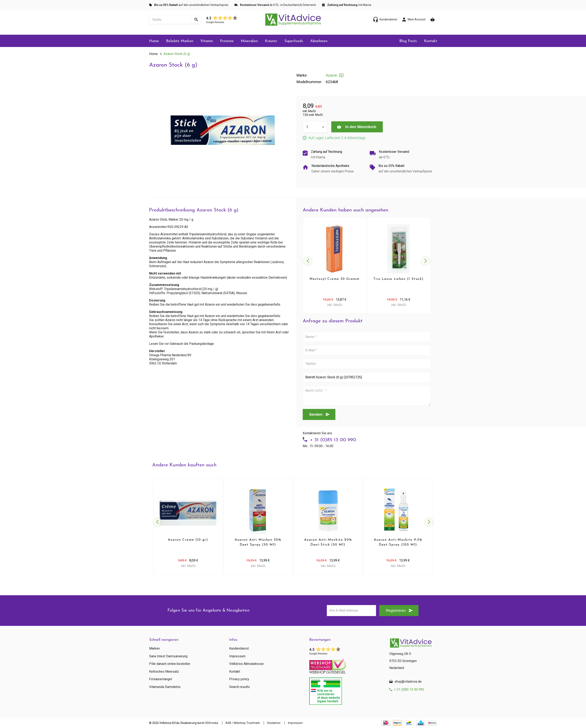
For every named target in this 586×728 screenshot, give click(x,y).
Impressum (237, 656)
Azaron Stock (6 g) (177, 54)
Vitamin (207, 41)
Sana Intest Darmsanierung (168, 656)
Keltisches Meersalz (164, 672)
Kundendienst (239, 649)
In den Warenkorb (360, 127)
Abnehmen (319, 41)
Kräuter (271, 41)
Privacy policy (239, 679)
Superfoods (294, 41)
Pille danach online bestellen (170, 664)
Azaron (332, 75)
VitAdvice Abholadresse (246, 664)
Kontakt (431, 41)
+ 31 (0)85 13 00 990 (333, 440)
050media (212, 723)
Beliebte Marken (180, 41)
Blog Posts (408, 41)
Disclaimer (274, 723)
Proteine (227, 41)
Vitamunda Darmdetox (165, 687)
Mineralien (249, 41)
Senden (316, 414)
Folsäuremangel (161, 679)
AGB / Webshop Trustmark (243, 723)
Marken (154, 649)
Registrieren (396, 611)
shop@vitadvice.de (408, 682)
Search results (239, 687)
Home (154, 41)
